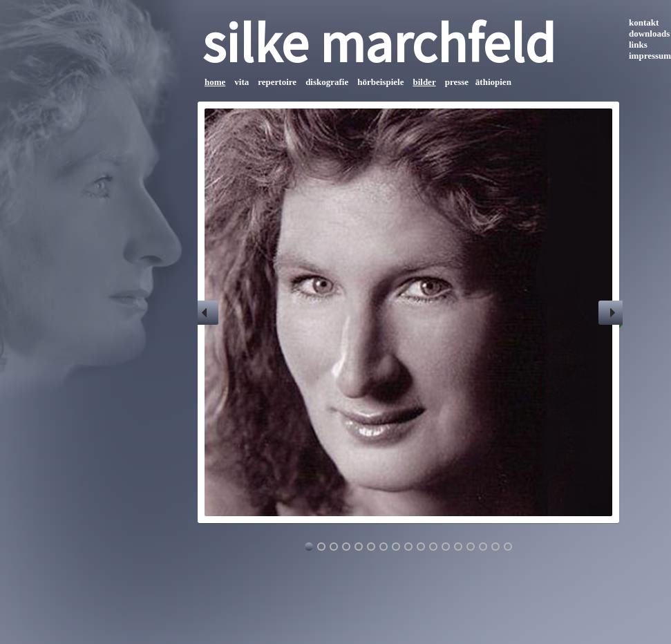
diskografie (327, 82)
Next (611, 313)
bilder (424, 82)
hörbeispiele (380, 82)
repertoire (277, 82)
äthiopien (493, 82)
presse (457, 82)
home (215, 82)
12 (446, 547)
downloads (649, 34)
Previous (206, 313)
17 (508, 547)
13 (458, 547)
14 (471, 547)
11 (433, 547)
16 (495, 547)
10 (421, 547)
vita (242, 82)
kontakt (644, 22)
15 (483, 547)
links (638, 45)
